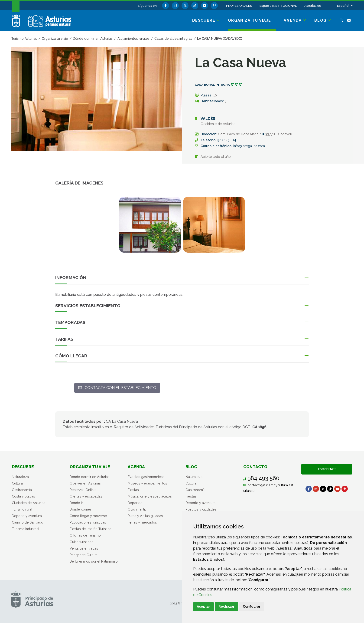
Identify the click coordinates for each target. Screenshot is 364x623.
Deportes (135, 503)
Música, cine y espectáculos (150, 496)
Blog (191, 467)
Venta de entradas (84, 548)
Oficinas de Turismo (85, 535)
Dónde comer (80, 509)
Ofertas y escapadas (86, 496)
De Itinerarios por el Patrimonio (94, 561)
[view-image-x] (150, 225)
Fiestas (133, 490)
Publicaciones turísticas (88, 522)
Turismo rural (22, 509)
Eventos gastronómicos (146, 477)
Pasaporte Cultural (84, 555)
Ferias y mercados (142, 522)
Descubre (23, 467)
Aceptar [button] (203, 607)
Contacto (255, 467)
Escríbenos (327, 469)
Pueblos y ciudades (201, 509)
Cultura (17, 483)
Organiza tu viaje (90, 467)
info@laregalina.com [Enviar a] (249, 146)
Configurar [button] (252, 607)
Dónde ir (76, 503)
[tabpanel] (150, 227)
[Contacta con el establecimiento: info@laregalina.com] (117, 388)
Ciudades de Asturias (29, 503)
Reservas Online (83, 490)
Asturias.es (313, 6)
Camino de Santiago (28, 522)
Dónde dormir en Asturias (90, 477)
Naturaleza (20, 477)
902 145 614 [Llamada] (227, 140)
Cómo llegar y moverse (88, 516)
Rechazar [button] (226, 607)
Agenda (136, 467)
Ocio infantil (137, 509)
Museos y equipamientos (147, 483)
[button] (345, 6)
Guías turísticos (81, 542)
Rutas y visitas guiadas (145, 516)
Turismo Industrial (26, 529)
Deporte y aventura (27, 516)
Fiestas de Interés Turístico (91, 529)
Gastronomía (22, 490)
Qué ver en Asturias (85, 483)
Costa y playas (23, 496)
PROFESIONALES (239, 6)
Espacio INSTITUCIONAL (278, 6)
